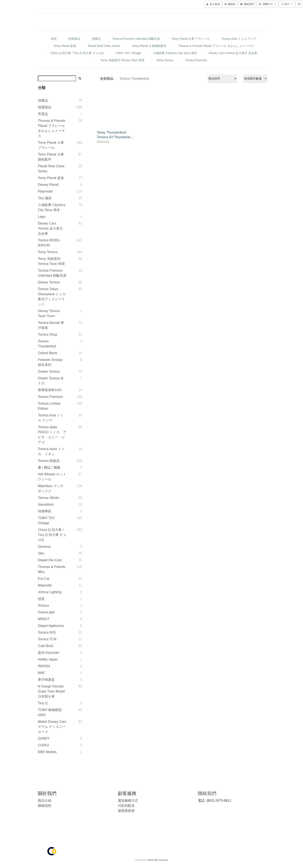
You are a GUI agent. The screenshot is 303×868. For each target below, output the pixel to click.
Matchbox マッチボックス (51, 488)
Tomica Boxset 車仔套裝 (51, 325)
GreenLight (46, 612)
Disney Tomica (49, 282)
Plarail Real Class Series (104, 46)
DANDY (44, 738)
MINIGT (44, 619)
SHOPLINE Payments (157, 860)
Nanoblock (46, 504)
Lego (42, 217)
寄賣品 (43, 114)
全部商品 (107, 79)
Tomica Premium (196, 60)
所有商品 (74, 39)
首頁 (54, 39)
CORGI (43, 745)
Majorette (45, 585)
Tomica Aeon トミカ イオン (51, 451)
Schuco (43, 605)
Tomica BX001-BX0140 (49, 243)
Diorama (44, 547)
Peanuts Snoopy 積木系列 (50, 362)
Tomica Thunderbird (47, 344)
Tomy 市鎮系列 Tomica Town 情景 (122, 60)
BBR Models (47, 752)
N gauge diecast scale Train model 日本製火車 (51, 691)
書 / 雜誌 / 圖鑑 (49, 467)
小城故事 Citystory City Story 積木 (175, 53)
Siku (41, 553)
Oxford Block (48, 353)
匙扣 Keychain (49, 653)
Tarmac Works (49, 498)
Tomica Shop (48, 334)
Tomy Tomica (165, 60)
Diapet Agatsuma (51, 626)
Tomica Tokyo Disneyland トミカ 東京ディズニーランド (52, 297)
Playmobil (45, 191)
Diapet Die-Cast (50, 560)
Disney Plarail (48, 185)
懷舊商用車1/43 (50, 390)
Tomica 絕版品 (49, 461)
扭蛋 (41, 599)
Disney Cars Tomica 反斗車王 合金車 (233, 53)
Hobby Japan (48, 659)
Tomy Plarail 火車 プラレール (191, 39)
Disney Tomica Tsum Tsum (49, 313)
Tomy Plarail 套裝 (65, 46)
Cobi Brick (46, 646)
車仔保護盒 (46, 680)
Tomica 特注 (47, 632)
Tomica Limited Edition (49, 406)
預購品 (96, 39)
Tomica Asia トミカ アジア (239, 39)
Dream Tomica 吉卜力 (51, 381)
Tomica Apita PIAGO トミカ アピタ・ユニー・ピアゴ (52, 435)
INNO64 (44, 666)
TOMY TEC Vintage (128, 53)
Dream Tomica (49, 372)
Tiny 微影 (45, 198)
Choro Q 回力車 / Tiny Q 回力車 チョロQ (77, 53)
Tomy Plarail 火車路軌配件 (149, 46)
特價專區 (45, 511)
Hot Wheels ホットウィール (52, 477)
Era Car (44, 579)
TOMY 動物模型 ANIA (50, 712)
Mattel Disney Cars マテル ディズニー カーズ (52, 727)
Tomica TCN (47, 639)
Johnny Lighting (50, 592)
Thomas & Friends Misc (52, 569)
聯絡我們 (207, 793)
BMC (42, 673)
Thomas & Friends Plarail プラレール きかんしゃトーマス (216, 46)
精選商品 (45, 107)
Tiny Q (43, 703)
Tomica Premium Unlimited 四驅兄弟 (136, 39)
